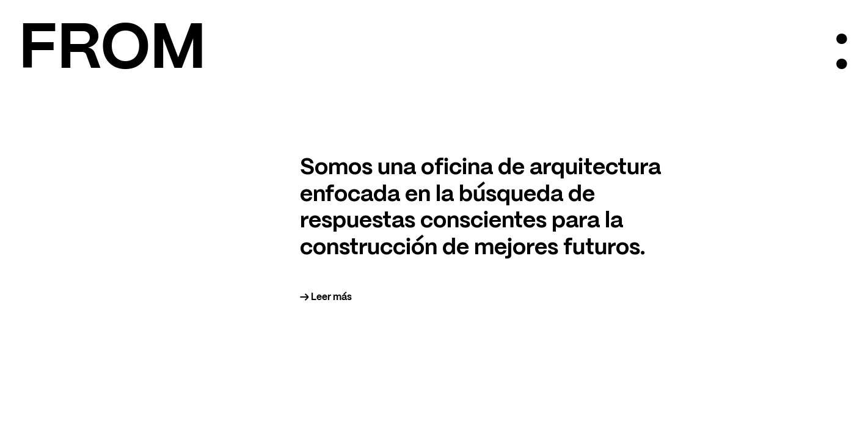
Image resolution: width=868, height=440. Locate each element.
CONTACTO (608, 404)
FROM (112, 50)
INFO (592, 380)
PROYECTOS (611, 392)
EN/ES (595, 415)
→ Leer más (326, 297)
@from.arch (45, 415)
